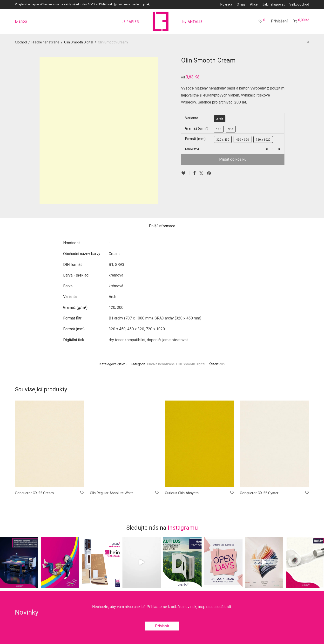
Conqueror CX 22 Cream (34, 493)
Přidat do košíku (233, 159)
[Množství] (273, 149)
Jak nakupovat (273, 4)
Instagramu (183, 528)
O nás (241, 4)
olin (222, 364)
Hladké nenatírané (45, 42)
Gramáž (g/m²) (197, 128)
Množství (192, 149)
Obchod (21, 42)
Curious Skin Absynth (182, 493)
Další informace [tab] (162, 226)
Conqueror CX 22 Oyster (259, 493)
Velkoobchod (299, 4)
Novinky (226, 4)
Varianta (192, 118)
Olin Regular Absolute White (112, 493)
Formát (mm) (195, 139)
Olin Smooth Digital (79, 42)
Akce (254, 4)
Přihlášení (279, 21)
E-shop (21, 22)
